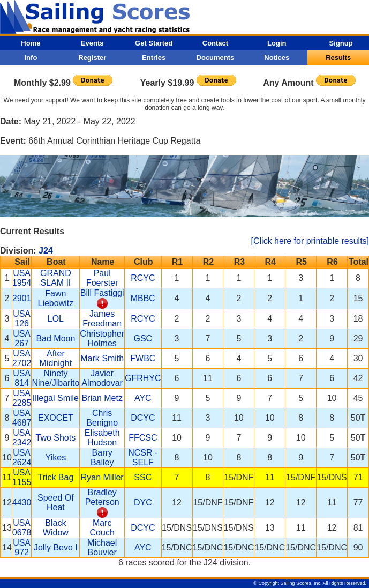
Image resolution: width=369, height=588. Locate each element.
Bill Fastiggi (102, 293)
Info (31, 58)
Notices (277, 58)
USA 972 (22, 548)
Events (92, 43)
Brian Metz (102, 398)
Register (92, 58)
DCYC (143, 418)
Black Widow (56, 528)
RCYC (143, 278)
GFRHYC (143, 378)
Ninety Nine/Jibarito (55, 378)
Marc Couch (102, 528)
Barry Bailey (102, 457)
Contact (215, 43)
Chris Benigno (102, 418)
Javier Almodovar (102, 378)
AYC (143, 398)
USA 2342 (22, 438)
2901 (22, 298)
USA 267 (22, 338)
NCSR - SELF (143, 457)
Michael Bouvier (102, 548)
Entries (154, 58)
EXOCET (56, 418)
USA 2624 (22, 457)
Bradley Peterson (102, 497)
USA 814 (22, 378)
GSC (143, 338)
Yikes (56, 457)
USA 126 (22, 319)
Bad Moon (55, 338)
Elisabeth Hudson (102, 438)
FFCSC (143, 438)
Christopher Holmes (102, 338)
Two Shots (56, 438)
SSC (143, 477)
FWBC (143, 358)
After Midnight (56, 358)
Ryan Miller (102, 477)
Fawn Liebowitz (56, 298)
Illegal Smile (56, 398)
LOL (56, 319)
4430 (22, 503)
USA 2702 (22, 358)
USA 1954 (22, 278)
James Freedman (102, 319)
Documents (216, 58)
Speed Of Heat (56, 503)
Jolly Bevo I (56, 548)
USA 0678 (22, 528)
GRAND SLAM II (56, 278)
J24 (46, 251)
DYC (143, 503)
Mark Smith (102, 358)
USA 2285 (22, 398)
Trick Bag (55, 477)
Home (31, 43)
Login (277, 43)
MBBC (143, 298)
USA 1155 (22, 477)
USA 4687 (22, 418)
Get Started (154, 43)
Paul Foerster (102, 278)
